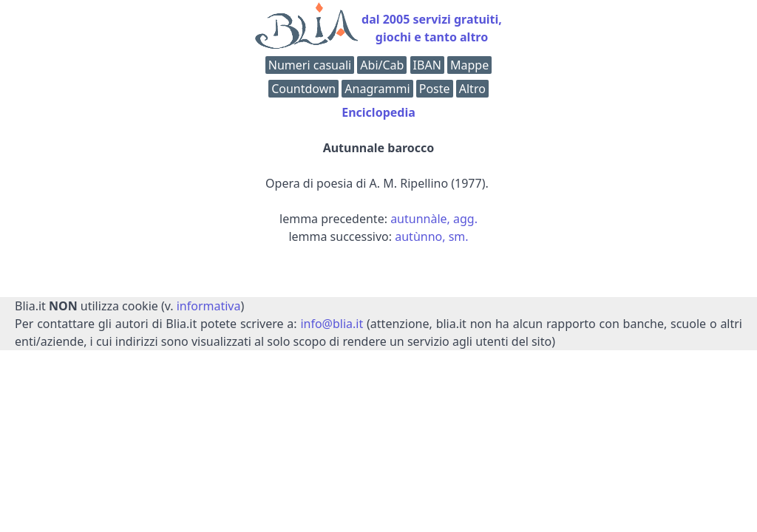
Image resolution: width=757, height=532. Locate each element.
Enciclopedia (378, 112)
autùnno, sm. (431, 236)
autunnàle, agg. (434, 219)
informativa (209, 306)
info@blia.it (332, 324)
